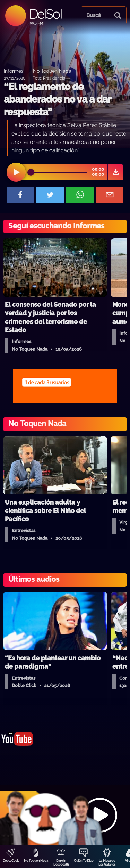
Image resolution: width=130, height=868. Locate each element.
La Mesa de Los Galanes (107, 863)
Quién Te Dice (84, 861)
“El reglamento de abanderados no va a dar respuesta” (57, 99)
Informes (14, 71)
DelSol (45, 14)
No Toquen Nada (36, 861)
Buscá (94, 15)
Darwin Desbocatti (61, 863)
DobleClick (11, 861)
